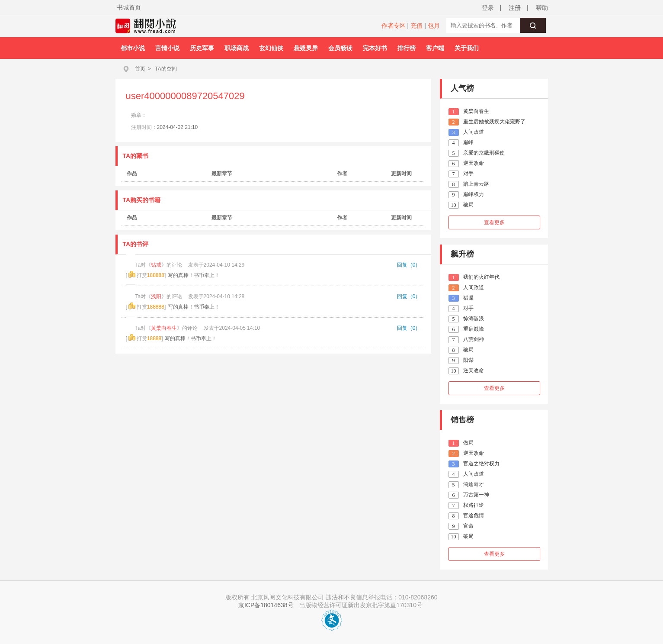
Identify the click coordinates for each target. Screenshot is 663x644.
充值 (416, 26)
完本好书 (375, 48)
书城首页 (129, 7)
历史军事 (202, 48)
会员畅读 (340, 48)
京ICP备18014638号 (266, 605)
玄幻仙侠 (271, 48)
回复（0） (409, 265)
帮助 (542, 8)
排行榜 (407, 48)
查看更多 (494, 222)
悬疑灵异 (306, 48)
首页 (140, 69)
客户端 (435, 48)
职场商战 (237, 48)
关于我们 (467, 48)
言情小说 (167, 48)
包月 (434, 26)
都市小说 (133, 48)
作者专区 (394, 26)
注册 (515, 8)
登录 (488, 8)
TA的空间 (166, 69)
